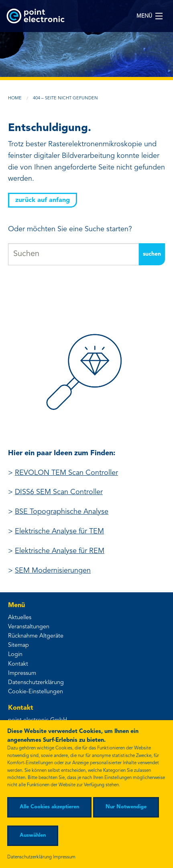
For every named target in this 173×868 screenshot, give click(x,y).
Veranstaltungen (29, 627)
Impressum (22, 673)
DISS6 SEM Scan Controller (59, 492)
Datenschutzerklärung (36, 683)
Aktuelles (20, 618)
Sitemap (18, 645)
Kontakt (18, 664)
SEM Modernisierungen (53, 571)
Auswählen (33, 835)
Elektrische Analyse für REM (60, 551)
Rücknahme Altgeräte (36, 636)
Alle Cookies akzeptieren (49, 807)
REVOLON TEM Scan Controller (66, 473)
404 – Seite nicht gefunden (65, 98)
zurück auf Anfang (43, 200)
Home (15, 98)
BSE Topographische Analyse (62, 512)
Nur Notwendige (126, 807)
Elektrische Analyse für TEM (59, 531)
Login (15, 655)
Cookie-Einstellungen (36, 692)
